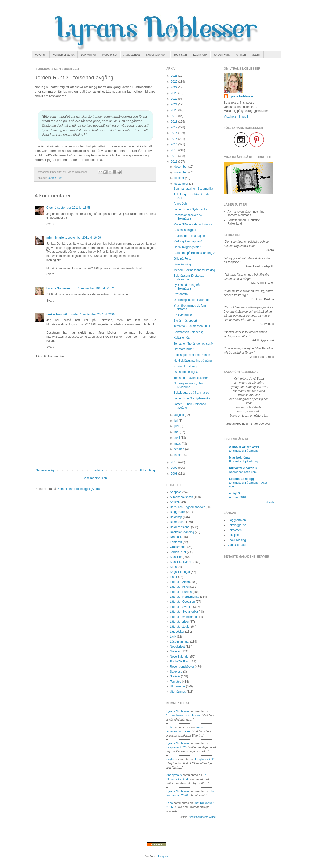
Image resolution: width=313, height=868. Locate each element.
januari (179, 455)
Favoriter (41, 55)
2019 (175, 116)
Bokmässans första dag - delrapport (190, 277)
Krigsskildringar (180, 572)
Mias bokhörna (240, 458)
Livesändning (182, 264)
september (182, 184)
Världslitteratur (237, 545)
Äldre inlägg (147, 470)
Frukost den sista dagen (189, 236)
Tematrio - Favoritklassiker (191, 378)
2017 (175, 127)
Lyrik (173, 637)
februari (180, 449)
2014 (175, 144)
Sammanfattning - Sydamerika (193, 189)
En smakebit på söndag (244, 461)
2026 (175, 76)
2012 (175, 156)
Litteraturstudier (180, 627)
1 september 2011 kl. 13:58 (73, 208)
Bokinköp (176, 517)
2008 (175, 474)
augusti (179, 415)
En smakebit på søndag (244, 451)
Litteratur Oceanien (182, 602)
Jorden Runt (221, 55)
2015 (175, 139)
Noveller (175, 651)
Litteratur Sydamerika (184, 612)
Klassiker (176, 557)
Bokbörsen (235, 530)
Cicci (50, 208)
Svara (50, 224)
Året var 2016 (237, 497)
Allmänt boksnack (181, 497)
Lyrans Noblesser (59, 288)
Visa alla (270, 502)
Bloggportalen (237, 520)
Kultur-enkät (182, 338)
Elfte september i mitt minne (192, 355)
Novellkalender (180, 657)
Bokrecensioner (180, 527)
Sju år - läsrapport (185, 321)
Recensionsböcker (182, 667)
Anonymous (174, 775)
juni (177, 426)
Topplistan (180, 55)
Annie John (181, 204)
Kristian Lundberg (185, 366)
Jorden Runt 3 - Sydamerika (192, 398)
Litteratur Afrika (180, 582)
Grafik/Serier (178, 547)
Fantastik (176, 542)
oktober (180, 178)
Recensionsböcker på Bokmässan (188, 217)
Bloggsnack (178, 512)
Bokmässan (178, 522)
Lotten (170, 727)
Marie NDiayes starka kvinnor (193, 224)
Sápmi (256, 55)
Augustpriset (132, 55)
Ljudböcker (177, 632)
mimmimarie (55, 238)
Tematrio (176, 682)
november (181, 172)
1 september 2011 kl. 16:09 (83, 238)
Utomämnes (178, 692)
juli (177, 421)
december (181, 167)
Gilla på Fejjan (183, 259)
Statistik (175, 676)
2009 (175, 468)
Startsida (97, 470)
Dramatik (176, 537)
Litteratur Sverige (181, 607)
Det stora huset (184, 349)
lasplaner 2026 (176, 747)
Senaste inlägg (46, 470)
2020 (175, 110)
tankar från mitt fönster (62, 314)
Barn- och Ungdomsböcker (187, 507)
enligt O (235, 493)
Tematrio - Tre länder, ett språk (194, 344)
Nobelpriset (110, 55)
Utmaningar (178, 686)
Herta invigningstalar (187, 247)
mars (178, 444)
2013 (175, 150)
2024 (175, 87)
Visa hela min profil (236, 117)
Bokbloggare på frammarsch (192, 393)
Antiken (241, 55)
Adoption (176, 492)
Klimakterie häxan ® (243, 468)
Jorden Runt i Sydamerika (190, 209)
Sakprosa (176, 672)
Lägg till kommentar (50, 356)
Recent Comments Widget (202, 817)
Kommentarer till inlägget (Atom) (78, 489)
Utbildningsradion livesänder (192, 300)
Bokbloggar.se (237, 525)
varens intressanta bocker (184, 716)
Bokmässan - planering (189, 332)
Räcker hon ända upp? (243, 472)
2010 (175, 462)
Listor (173, 577)
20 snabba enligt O (186, 372)
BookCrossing (237, 540)
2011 (175, 162)
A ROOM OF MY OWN (244, 447)
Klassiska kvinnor (181, 562)
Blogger (163, 857)
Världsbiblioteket (64, 55)
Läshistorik (200, 55)
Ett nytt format (183, 315)
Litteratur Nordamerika (184, 597)
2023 (175, 93)
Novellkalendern (157, 55)
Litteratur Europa (181, 592)
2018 (175, 122)
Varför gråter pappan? (188, 241)
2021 (175, 104)
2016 (175, 133)
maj (177, 432)
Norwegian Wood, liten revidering (188, 385)
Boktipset (234, 535)
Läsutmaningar (180, 642)
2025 (175, 82)
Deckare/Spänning (182, 532)
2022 (175, 99)
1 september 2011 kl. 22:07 (98, 314)
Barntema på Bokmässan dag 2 (194, 253)
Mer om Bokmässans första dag (194, 270)
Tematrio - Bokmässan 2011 (192, 326)
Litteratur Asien (180, 587)
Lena (170, 803)
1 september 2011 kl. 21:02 (96, 288)
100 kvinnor (88, 55)
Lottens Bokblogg (242, 479)
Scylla (170, 759)
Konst (174, 567)
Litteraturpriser (179, 622)
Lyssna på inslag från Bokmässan (187, 287)
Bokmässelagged (185, 230)
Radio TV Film (179, 662)
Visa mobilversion (95, 478)
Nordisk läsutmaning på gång (193, 361)
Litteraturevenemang (183, 617)
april (178, 438)
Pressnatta (181, 294)
